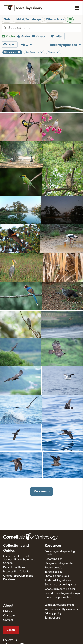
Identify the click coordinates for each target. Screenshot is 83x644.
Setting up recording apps (61, 585)
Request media (54, 568)
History (8, 611)
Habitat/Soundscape (28, 19)
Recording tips (54, 559)
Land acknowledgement (59, 605)
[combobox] (45, 28)
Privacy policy (53, 613)
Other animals (55, 19)
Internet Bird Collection (17, 572)
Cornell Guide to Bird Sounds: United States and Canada (19, 560)
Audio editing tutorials (58, 580)
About (8, 606)
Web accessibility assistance (62, 609)
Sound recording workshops (62, 593)
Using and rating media (59, 563)
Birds (7, 19)
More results (42, 491)
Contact (8, 620)
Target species (53, 572)
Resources (53, 546)
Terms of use (52, 618)
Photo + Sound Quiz (57, 576)
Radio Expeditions (14, 567)
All (70, 19)
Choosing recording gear (60, 589)
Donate (11, 630)
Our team (9, 616)
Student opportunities (58, 597)
